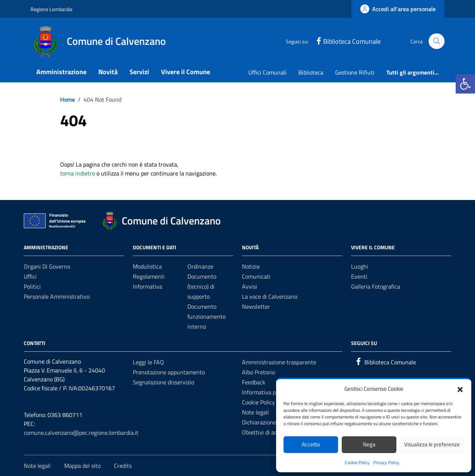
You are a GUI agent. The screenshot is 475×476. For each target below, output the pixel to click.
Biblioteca (311, 72)
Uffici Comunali (267, 72)
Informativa (148, 286)
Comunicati (256, 276)
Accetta (311, 444)
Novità (108, 72)
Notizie (251, 266)
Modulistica (147, 266)
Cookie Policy (357, 462)
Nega (369, 444)
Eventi (359, 276)
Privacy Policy (386, 462)
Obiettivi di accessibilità (272, 432)
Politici (32, 286)
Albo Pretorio (258, 372)
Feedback (254, 382)
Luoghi (360, 266)
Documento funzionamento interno (207, 316)
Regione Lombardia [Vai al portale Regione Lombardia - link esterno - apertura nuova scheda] (51, 9)
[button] (465, 84)
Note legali (255, 412)
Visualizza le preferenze (432, 444)
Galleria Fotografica (376, 286)
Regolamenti (149, 276)
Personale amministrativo (57, 296)
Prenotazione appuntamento (169, 372)
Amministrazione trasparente (279, 362)
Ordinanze (200, 266)
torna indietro (78, 173)
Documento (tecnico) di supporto (202, 286)
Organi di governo (47, 266)
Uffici (30, 276)
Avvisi (250, 286)
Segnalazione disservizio (163, 382)
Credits (123, 466)
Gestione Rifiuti (355, 72)
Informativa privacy (266, 392)
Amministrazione (61, 72)
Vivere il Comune (186, 72)
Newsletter (256, 306)
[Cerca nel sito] (437, 41)
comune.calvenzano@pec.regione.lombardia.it (81, 433)
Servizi (139, 72)
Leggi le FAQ (148, 362)
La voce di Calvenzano (270, 296)
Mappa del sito (82, 466)
